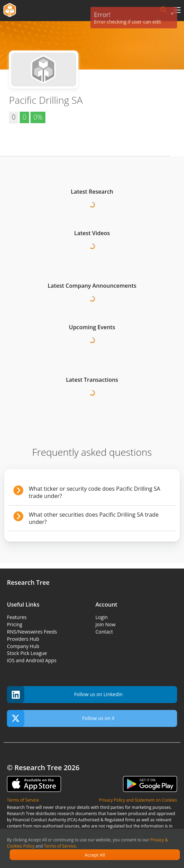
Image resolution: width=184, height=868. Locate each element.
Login (102, 617)
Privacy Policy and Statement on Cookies (138, 800)
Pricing (15, 624)
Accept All (95, 855)
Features (17, 617)
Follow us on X (61, 718)
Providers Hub (23, 639)
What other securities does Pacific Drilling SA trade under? (94, 518)
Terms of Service (60, 846)
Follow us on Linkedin (65, 695)
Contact (104, 632)
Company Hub (23, 646)
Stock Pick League (27, 653)
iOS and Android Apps (32, 660)
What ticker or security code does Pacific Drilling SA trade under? (94, 492)
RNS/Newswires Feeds (32, 632)
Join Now (106, 624)
